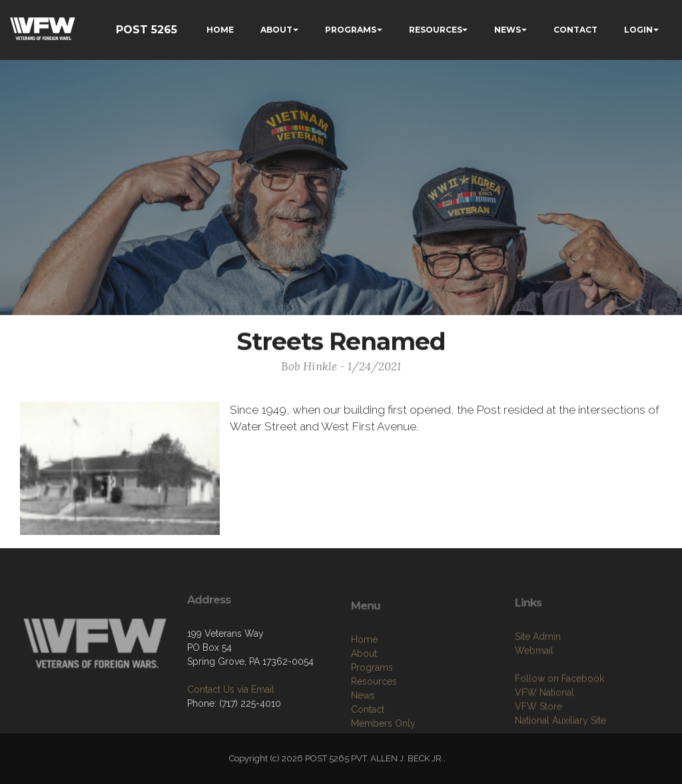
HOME (220, 30)
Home (364, 675)
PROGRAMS (351, 30)
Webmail (534, 682)
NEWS (508, 30)
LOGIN (638, 30)
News (363, 731)
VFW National (544, 724)
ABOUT (276, 30)
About (364, 689)
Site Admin (538, 668)
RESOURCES (436, 30)
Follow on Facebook (559, 710)
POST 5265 (147, 30)
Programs (372, 703)
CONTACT (575, 30)
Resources (374, 717)
